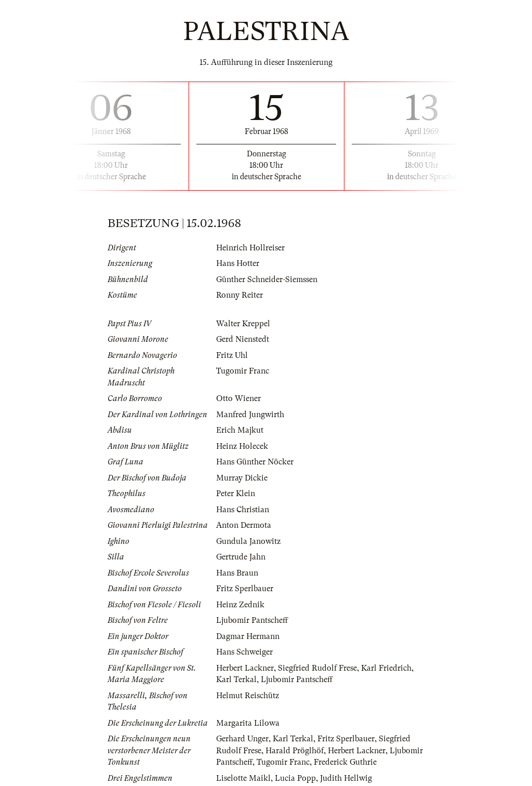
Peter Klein (236, 494)
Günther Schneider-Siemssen (267, 279)
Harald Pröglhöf (295, 751)
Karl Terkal (236, 680)
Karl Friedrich (386, 668)
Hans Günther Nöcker (255, 462)
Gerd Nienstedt (243, 339)
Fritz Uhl (232, 355)
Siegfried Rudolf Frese (317, 668)
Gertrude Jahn (241, 557)
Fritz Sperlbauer (245, 589)
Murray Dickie (242, 478)
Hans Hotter (238, 263)
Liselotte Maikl (243, 778)
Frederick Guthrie (345, 762)
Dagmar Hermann (248, 636)
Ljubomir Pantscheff (252, 620)
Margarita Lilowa (248, 723)
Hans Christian (243, 510)
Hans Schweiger (244, 652)
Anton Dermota (244, 525)
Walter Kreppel (243, 324)
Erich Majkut (240, 430)
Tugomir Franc (243, 371)
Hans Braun (237, 573)
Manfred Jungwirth (250, 415)
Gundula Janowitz (248, 541)
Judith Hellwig (346, 778)
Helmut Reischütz (248, 696)
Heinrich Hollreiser (250, 248)
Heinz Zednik (240, 605)
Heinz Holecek (242, 446)
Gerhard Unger (242, 739)
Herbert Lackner (245, 668)
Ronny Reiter (240, 295)
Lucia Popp (295, 778)
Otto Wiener (238, 398)
